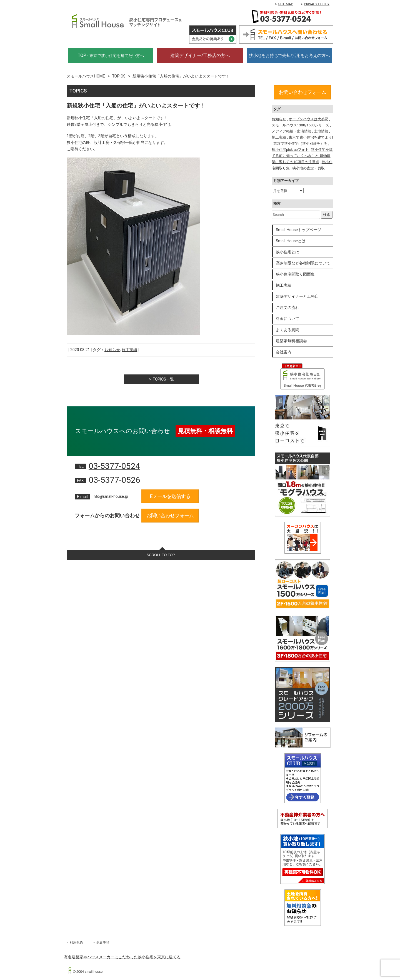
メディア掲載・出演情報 (292, 131)
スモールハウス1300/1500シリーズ (300, 125)
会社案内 (284, 352)
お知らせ (112, 350)
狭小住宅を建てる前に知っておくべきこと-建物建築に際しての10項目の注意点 (302, 156)
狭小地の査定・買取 (308, 168)
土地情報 (321, 131)
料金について (287, 319)
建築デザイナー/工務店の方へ (200, 55)
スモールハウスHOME (86, 76)
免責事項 (103, 942)
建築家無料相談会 (291, 341)
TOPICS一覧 (163, 379)
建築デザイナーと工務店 (297, 296)
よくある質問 (287, 330)
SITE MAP (286, 4)
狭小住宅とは (287, 252)
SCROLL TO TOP (161, 555)
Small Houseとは (291, 241)
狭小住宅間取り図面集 (295, 274)
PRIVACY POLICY (317, 4)
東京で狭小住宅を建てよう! (311, 137)
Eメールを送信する (170, 496)
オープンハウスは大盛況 (308, 119)
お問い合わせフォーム (170, 515)
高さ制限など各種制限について (303, 263)
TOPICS (119, 76)
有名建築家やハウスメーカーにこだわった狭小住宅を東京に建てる (122, 957)
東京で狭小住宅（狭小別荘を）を (300, 143)
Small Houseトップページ (298, 230)
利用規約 (76, 942)
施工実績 (129, 350)
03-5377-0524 (114, 466)
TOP (111, 55)
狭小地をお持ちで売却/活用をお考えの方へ (289, 56)
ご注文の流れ (287, 307)
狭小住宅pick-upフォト (290, 150)
